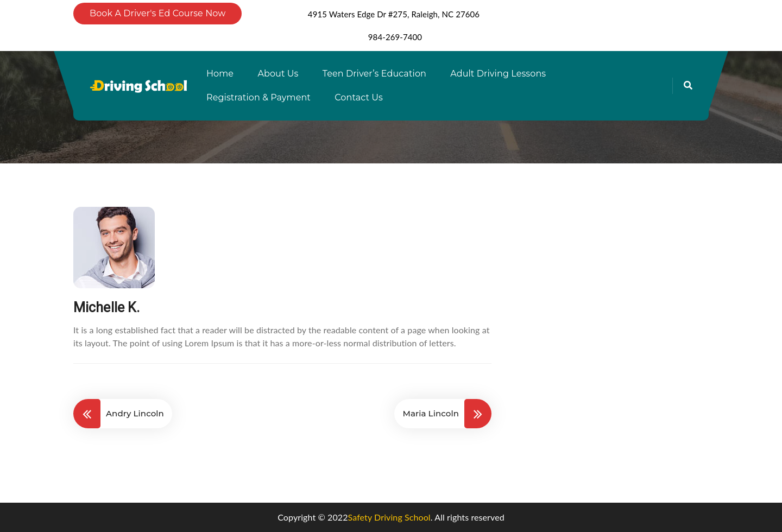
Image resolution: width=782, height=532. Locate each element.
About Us (278, 74)
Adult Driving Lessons (498, 74)
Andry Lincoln (135, 413)
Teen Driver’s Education (374, 74)
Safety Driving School (389, 517)
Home (220, 74)
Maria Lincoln (431, 413)
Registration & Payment (258, 97)
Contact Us (359, 97)
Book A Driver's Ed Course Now (157, 13)
